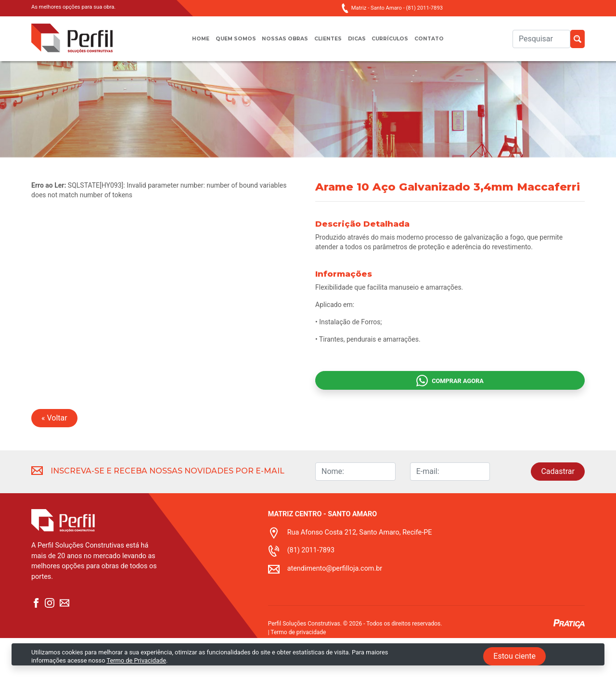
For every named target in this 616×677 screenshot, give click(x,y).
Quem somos (227, 44)
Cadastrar (558, 510)
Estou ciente (514, 656)
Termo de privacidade (298, 671)
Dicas (360, 44)
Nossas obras (281, 44)
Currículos (398, 44)
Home (187, 44)
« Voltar (54, 457)
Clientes (328, 44)
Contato (442, 44)
